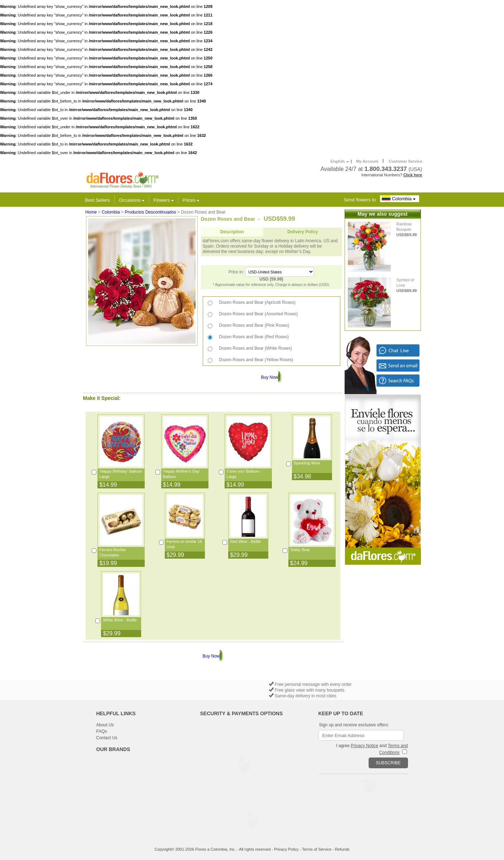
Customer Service (405, 161)
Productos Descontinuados (150, 212)
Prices (191, 200)
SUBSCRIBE (388, 763)
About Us (105, 725)
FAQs (102, 731)
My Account (367, 161)
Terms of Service (317, 849)
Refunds (342, 849)
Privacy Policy (286, 849)
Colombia (399, 199)
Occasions (132, 200)
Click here (413, 175)
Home (91, 212)
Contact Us (107, 738)
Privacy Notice (364, 746)
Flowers (163, 200)
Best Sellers (98, 200)
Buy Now (269, 377)
